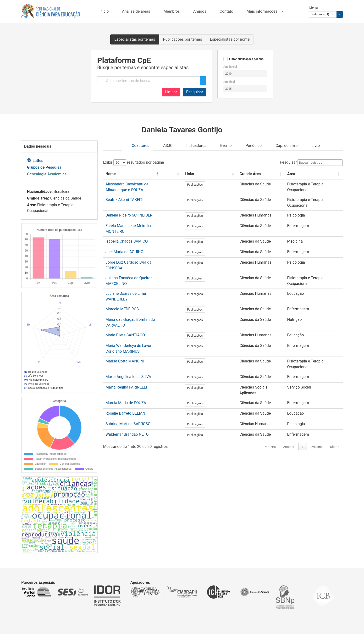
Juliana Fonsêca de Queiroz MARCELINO (140, 258)
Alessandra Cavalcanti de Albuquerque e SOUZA (146, 184)
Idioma (313, 8)
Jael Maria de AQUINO (124, 237)
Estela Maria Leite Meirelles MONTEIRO (139, 216)
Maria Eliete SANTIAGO (125, 300)
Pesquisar (195, 92)
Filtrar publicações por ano (246, 59)
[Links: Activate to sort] (214, 174)
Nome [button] (111, 174)
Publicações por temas (183, 39)
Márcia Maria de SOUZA (126, 353)
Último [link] (335, 397)
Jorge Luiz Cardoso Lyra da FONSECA (137, 247)
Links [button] (208, 174)
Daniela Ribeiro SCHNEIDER (129, 205)
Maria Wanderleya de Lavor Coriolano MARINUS (146, 310)
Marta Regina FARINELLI (126, 342)
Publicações (213, 185)
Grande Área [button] (240, 174)
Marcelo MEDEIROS (122, 279)
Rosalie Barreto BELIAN (125, 363)
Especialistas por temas (135, 39)
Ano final (229, 82)
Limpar (171, 92)
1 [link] (303, 397)
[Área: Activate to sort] (310, 174)
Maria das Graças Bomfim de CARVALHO (140, 289)
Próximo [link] (317, 397)
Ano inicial (230, 67)
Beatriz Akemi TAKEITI (124, 195)
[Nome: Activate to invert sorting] (147, 174)
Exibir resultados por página (134, 162)
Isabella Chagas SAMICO (127, 226)
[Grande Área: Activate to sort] (252, 174)
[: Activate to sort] (196, 174)
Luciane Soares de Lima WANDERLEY (137, 268)
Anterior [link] (289, 397)
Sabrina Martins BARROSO (128, 374)
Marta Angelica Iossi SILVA (128, 331)
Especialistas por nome (230, 39)
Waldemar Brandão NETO (127, 384)
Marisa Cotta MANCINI (125, 321)
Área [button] (285, 174)
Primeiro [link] (270, 397)
